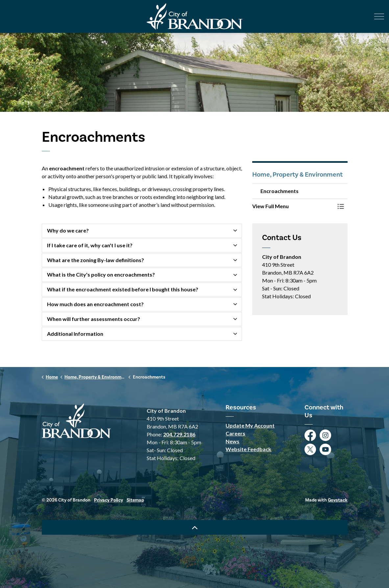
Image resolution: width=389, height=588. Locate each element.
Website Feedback (248, 449)
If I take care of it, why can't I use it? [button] (90, 245)
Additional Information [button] (75, 334)
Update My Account (250, 425)
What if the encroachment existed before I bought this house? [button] (123, 289)
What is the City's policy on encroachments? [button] (101, 274)
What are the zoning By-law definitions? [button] (96, 260)
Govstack (338, 500)
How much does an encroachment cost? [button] (95, 304)
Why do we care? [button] (68, 230)
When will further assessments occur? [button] (94, 319)
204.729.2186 (179, 434)
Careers (235, 433)
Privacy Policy (109, 500)
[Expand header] (379, 16)
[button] (293, 206)
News (232, 441)
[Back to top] (195, 527)
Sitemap (135, 500)
